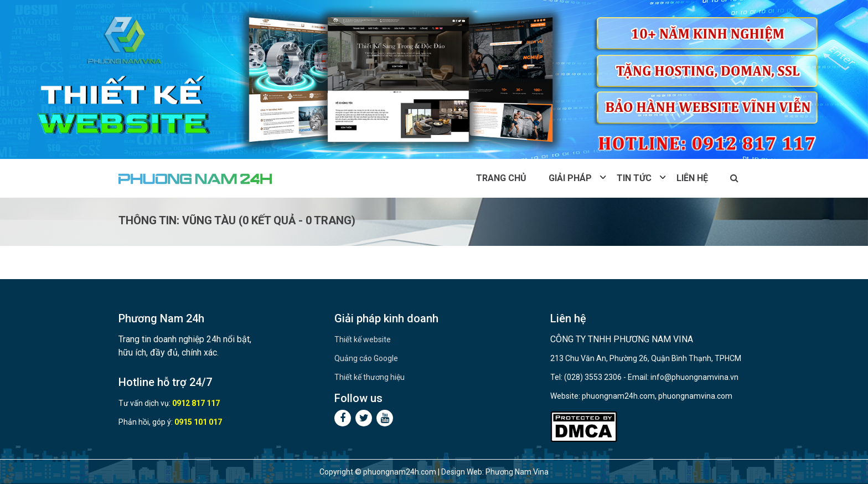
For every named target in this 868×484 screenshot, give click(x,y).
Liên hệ (692, 178)
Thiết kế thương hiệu (370, 377)
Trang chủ (501, 178)
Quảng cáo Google (366, 358)
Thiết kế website (363, 339)
